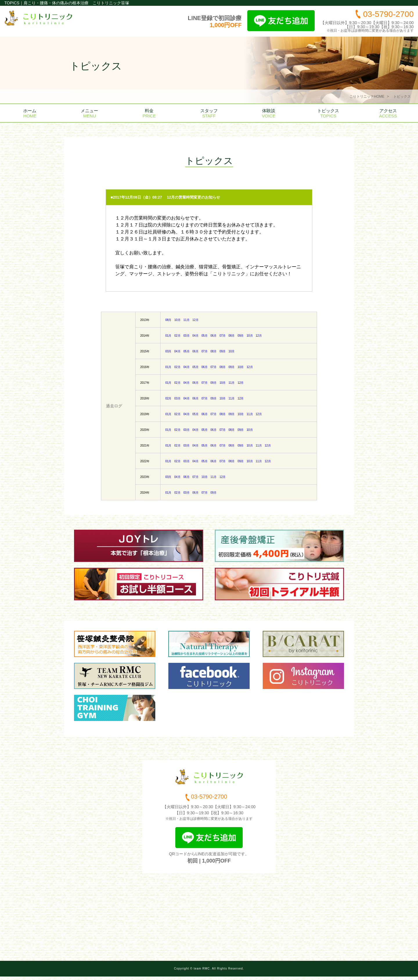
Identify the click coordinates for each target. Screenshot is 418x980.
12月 (196, 320)
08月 (168, 320)
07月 (222, 336)
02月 (178, 336)
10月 (178, 320)
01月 (168, 336)
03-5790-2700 (388, 14)
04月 (196, 336)
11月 (187, 320)
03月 (187, 336)
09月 (240, 336)
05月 (205, 336)
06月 (213, 336)
